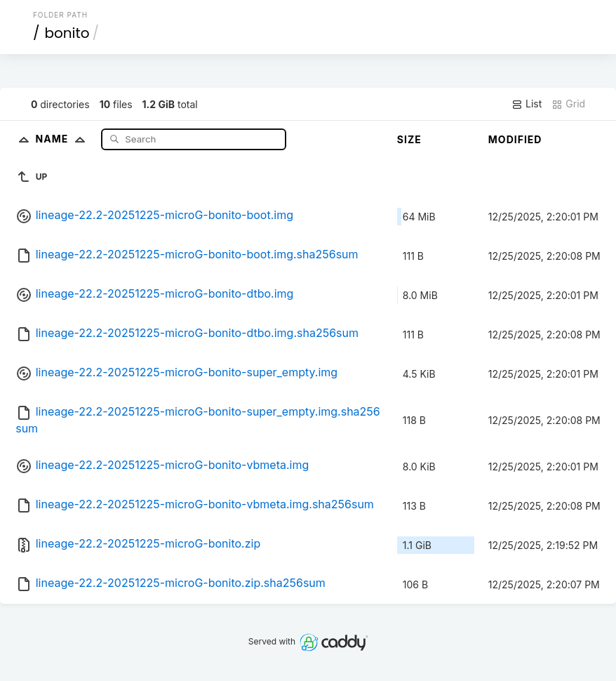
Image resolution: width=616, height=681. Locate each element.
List (527, 104)
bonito (67, 33)
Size (409, 139)
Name (63, 139)
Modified (515, 139)
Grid (568, 104)
